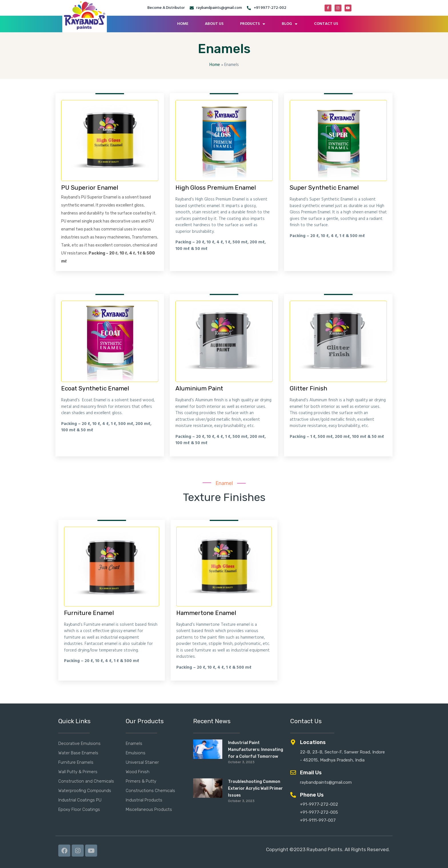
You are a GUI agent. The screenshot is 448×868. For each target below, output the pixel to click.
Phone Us (312, 795)
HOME (183, 24)
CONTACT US (326, 24)
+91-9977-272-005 (319, 812)
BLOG (290, 24)
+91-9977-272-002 (319, 804)
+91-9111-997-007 (318, 820)
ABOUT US (214, 24)
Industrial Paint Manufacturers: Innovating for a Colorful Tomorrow (256, 750)
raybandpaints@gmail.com (326, 782)
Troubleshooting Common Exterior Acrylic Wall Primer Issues (255, 788)
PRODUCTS (253, 24)
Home (215, 65)
